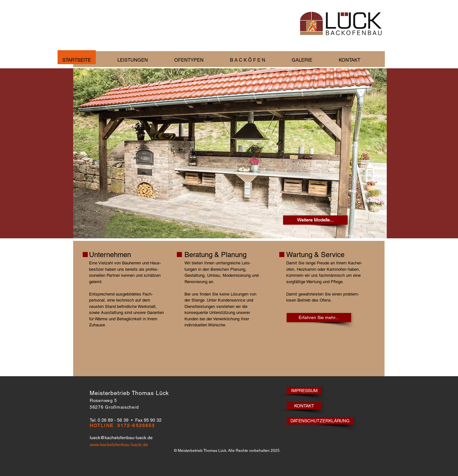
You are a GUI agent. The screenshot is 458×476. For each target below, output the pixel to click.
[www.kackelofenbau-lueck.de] (146, 445)
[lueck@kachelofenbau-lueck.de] (125, 438)
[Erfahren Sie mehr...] (319, 318)
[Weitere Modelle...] (315, 220)
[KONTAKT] (304, 406)
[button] (141, 60)
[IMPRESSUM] (304, 391)
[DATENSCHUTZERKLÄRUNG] (320, 421)
